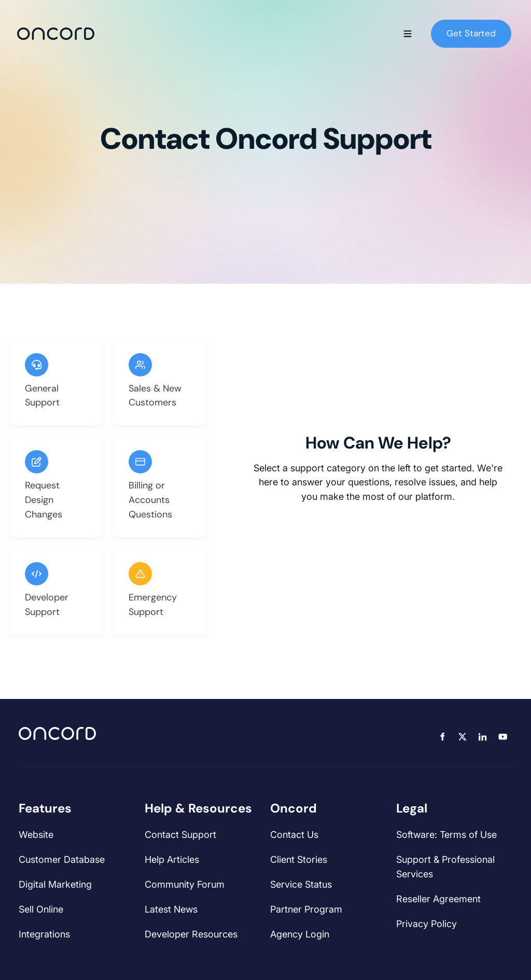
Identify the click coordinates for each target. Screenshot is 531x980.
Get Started (456, 26)
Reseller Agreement (438, 899)
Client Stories (299, 859)
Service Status (301, 884)
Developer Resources (191, 934)
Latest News (171, 909)
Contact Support (180, 835)
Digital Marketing (55, 884)
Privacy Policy (427, 924)
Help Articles (172, 859)
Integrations (44, 934)
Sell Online (41, 909)
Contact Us (294, 835)
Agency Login (300, 934)
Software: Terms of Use (446, 835)
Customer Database (62, 859)
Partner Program (306, 909)
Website (36, 835)
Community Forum (185, 884)
